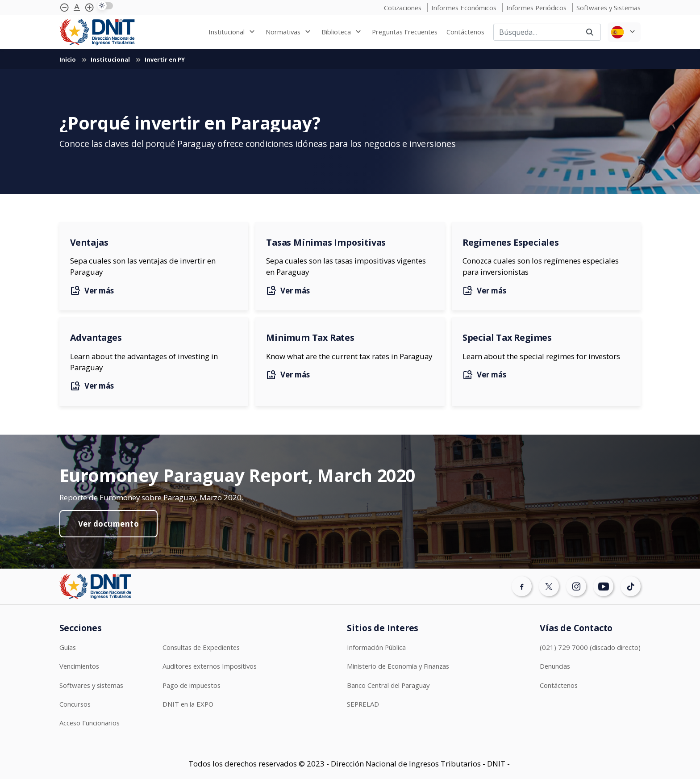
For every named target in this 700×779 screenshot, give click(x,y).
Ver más (92, 290)
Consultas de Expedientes (201, 647)
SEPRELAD (363, 704)
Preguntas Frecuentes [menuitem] (405, 32)
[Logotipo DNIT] (97, 32)
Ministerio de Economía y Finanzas (398, 666)
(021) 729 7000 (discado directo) (590, 647)
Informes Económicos (465, 8)
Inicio (68, 59)
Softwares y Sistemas (608, 8)
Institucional (111, 59)
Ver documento (109, 524)
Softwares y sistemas (91, 685)
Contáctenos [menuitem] (465, 32)
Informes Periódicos (537, 8)
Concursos (75, 704)
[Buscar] (536, 32)
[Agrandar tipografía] (77, 8)
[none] (233, 32)
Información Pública (376, 647)
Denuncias (555, 666)
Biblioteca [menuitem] (336, 32)
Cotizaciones (404, 8)
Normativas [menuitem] (283, 32)
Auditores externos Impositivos (210, 666)
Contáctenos (559, 685)
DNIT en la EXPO (188, 704)
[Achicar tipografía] (64, 8)
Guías (68, 647)
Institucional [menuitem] (227, 32)
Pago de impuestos (192, 685)
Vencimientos (79, 666)
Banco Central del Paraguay (388, 685)
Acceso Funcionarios (90, 723)
